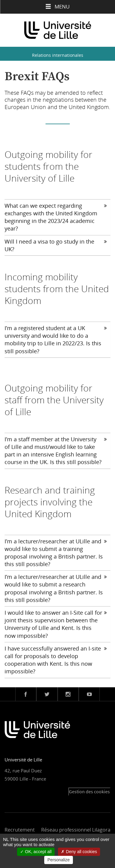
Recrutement (20, 830)
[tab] (58, 217)
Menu (58, 7)
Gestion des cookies (89, 791)
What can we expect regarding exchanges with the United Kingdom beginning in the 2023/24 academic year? (56, 217)
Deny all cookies (79, 852)
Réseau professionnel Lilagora (76, 830)
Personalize (58, 860)
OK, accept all (36, 852)
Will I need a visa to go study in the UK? (56, 245)
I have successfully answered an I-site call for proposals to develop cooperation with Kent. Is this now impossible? (56, 660)
